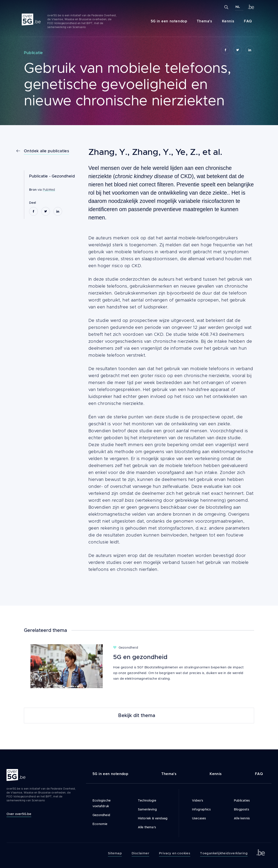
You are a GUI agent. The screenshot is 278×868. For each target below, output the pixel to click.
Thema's (204, 21)
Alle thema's (147, 827)
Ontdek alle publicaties (46, 151)
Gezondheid (63, 176)
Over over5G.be (19, 814)
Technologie (147, 800)
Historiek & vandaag (153, 818)
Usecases (199, 818)
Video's (198, 800)
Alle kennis (242, 818)
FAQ (248, 21)
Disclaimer (140, 853)
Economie (100, 824)
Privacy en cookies (175, 853)
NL (238, 7)
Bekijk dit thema (137, 716)
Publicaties (242, 800)
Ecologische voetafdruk (102, 803)
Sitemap (115, 853)
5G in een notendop (169, 21)
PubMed (49, 190)
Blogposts (242, 809)
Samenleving (147, 809)
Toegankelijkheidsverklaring (224, 853)
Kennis (228, 21)
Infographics (201, 809)
